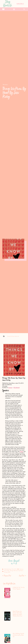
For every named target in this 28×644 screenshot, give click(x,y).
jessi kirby (7, 571)
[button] (14, 9)
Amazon (10, 388)
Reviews (21, 569)
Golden (21, 452)
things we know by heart (17, 571)
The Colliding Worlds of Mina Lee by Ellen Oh (18, 635)
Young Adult (7, 572)
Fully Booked (17, 388)
